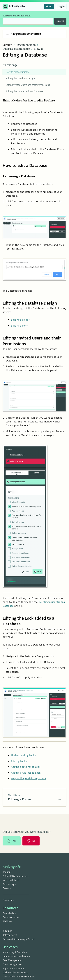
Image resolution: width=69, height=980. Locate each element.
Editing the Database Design (20, 79)
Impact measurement (14, 969)
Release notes (10, 935)
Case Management (12, 960)
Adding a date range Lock (26, 767)
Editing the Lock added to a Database (25, 91)
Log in (61, 6)
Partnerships (9, 884)
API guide (7, 931)
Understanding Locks (23, 755)
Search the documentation (17, 16)
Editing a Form (20, 326)
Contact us (8, 900)
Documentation (26, 45)
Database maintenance (16, 49)
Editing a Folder (20, 320)
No (31, 841)
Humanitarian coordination (16, 956)
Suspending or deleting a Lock (29, 778)
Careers (7, 888)
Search (60, 21)
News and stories (11, 880)
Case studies (9, 913)
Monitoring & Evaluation (15, 952)
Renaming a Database (19, 176)
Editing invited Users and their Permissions (28, 85)
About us (7, 872)
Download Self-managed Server (19, 939)
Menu (49, 6)
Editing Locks (19, 761)
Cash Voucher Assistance (15, 973)
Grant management (13, 964)
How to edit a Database (18, 72)
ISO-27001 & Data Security (16, 876)
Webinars (7, 921)
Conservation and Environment (18, 977)
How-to (39, 49)
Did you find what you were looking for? (27, 832)
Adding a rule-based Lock (26, 773)
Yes (12, 841)
